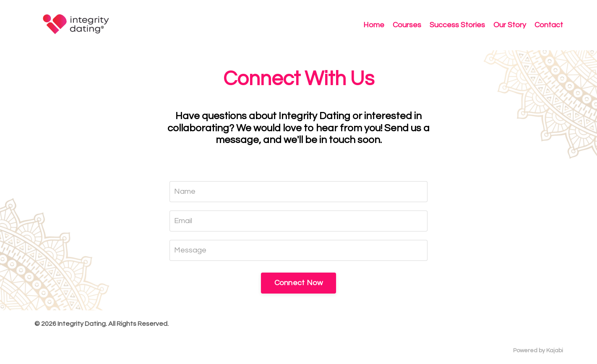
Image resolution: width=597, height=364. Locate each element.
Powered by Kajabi (538, 351)
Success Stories (457, 25)
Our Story (510, 25)
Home (374, 25)
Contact (549, 25)
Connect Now (299, 283)
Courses (407, 25)
